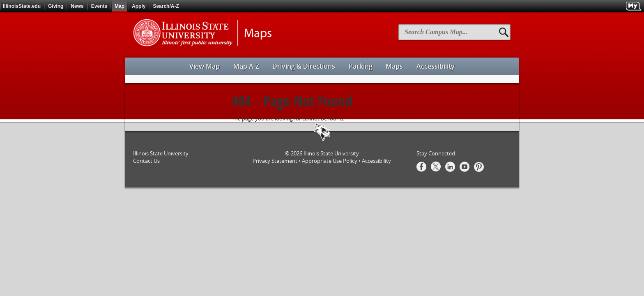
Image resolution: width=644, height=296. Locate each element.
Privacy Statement (275, 161)
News (77, 6)
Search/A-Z (166, 6)
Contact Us (146, 161)
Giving (56, 6)
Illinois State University (331, 153)
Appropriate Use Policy (330, 161)
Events (99, 6)
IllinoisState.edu (22, 6)
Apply (139, 6)
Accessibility (376, 161)
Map (120, 6)
